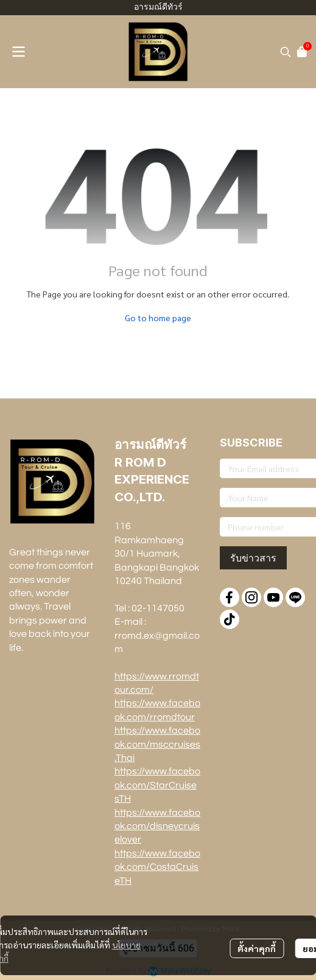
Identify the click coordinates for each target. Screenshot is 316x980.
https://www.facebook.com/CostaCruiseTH (157, 867)
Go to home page (158, 318)
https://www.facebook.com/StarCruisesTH (157, 785)
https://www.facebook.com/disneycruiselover (157, 826)
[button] (286, 52)
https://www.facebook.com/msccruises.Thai (157, 744)
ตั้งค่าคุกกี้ (257, 948)
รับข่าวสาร (253, 558)
